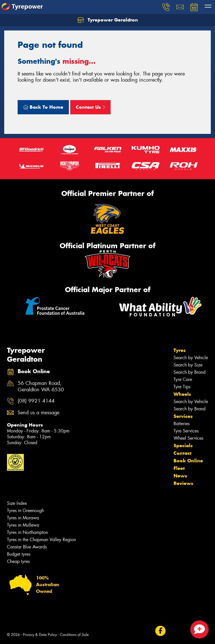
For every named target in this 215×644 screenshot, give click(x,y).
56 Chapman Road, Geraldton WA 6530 (41, 387)
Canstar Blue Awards (27, 547)
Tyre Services (186, 431)
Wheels (182, 394)
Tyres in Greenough (25, 511)
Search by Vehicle (191, 358)
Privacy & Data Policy (40, 635)
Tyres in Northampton (27, 532)
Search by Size (188, 365)
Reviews (183, 483)
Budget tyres (19, 554)
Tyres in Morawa (23, 518)
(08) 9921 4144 (36, 401)
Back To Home (43, 107)
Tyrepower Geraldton (108, 20)
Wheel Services (188, 438)
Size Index (17, 503)
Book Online (188, 461)
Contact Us (90, 107)
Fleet (179, 468)
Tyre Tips (182, 387)
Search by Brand (190, 372)
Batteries (182, 424)
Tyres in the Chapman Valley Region (41, 540)
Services (183, 416)
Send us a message (38, 413)
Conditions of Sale (74, 635)
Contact (183, 453)
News (180, 476)
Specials (183, 446)
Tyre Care (183, 379)
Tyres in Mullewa (23, 525)
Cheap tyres (18, 561)
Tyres (180, 350)
